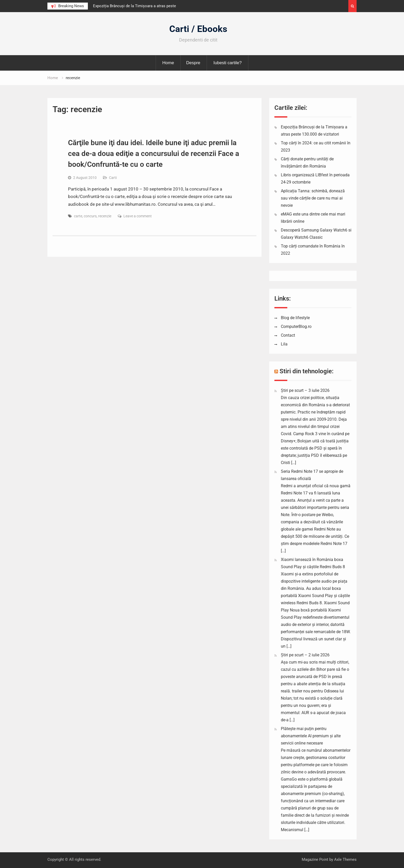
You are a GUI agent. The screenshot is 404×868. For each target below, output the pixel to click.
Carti (113, 178)
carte (78, 216)
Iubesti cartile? (228, 63)
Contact (288, 335)
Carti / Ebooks (198, 29)
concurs (90, 216)
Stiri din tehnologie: (307, 371)
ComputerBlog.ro (296, 326)
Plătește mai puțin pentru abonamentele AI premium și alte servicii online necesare (311, 736)
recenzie (105, 216)
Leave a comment (138, 216)
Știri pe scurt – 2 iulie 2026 (305, 655)
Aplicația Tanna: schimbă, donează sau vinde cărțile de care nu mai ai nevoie (313, 198)
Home (168, 63)
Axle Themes (345, 859)
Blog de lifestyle (295, 318)
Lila (284, 344)
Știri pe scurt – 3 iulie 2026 (305, 390)
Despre (193, 63)
